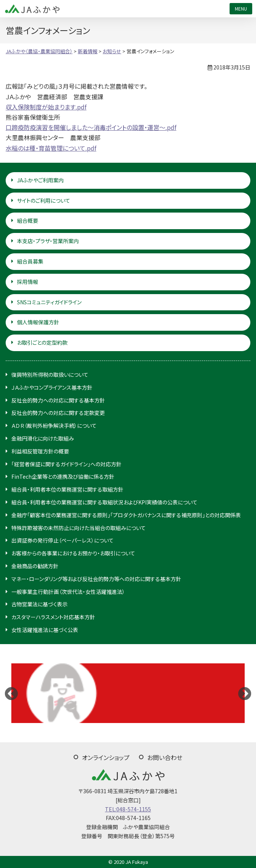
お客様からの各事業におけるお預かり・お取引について (73, 553)
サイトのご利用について (44, 200)
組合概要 (28, 220)
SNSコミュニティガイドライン (49, 302)
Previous (11, 693)
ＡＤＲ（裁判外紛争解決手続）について (54, 426)
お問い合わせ (165, 757)
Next (245, 693)
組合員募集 (30, 261)
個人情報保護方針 (38, 322)
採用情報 (28, 282)
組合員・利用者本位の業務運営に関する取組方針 (67, 489)
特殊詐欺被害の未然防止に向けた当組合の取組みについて (79, 528)
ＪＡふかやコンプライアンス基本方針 (52, 387)
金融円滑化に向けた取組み (43, 438)
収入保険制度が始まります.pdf (46, 107)
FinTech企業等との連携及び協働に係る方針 (63, 476)
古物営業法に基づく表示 (39, 604)
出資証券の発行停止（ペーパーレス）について (62, 540)
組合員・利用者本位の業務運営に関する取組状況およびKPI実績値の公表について (104, 502)
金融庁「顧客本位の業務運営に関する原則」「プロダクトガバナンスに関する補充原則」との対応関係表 (126, 515)
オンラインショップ (106, 757)
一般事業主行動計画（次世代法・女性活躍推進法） (68, 592)
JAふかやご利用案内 (40, 180)
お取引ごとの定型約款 (42, 342)
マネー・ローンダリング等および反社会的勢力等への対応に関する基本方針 (96, 579)
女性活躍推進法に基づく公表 (45, 630)
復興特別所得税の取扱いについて (50, 375)
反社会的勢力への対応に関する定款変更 (58, 413)
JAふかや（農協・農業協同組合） (32, 9)
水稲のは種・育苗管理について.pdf (51, 148)
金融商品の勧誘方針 (35, 566)
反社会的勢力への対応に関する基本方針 (58, 400)
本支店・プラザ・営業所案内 (48, 241)
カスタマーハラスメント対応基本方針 (53, 617)
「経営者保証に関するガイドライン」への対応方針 (66, 464)
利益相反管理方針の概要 (40, 451)
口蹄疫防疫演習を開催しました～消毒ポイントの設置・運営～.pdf (91, 127)
